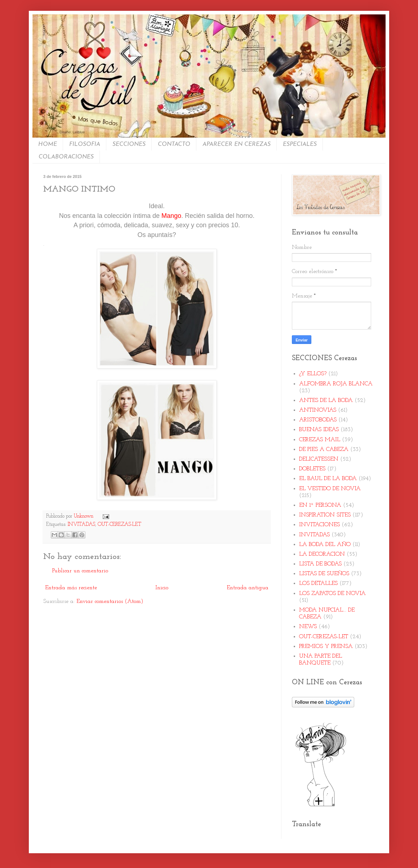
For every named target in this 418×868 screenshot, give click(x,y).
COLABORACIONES (66, 157)
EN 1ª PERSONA (320, 505)
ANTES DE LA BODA (326, 401)
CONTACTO (174, 144)
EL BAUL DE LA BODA (328, 479)
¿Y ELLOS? (313, 374)
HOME (48, 144)
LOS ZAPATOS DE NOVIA (332, 594)
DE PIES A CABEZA (324, 449)
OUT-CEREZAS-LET (119, 525)
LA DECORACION (322, 554)
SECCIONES (129, 144)
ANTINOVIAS (318, 410)
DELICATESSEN (319, 459)
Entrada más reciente (71, 588)
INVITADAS (81, 525)
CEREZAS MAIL (320, 440)
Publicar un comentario (80, 571)
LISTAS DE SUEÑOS (324, 574)
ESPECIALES (300, 144)
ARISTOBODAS (318, 420)
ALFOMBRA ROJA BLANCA (336, 384)
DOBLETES (312, 469)
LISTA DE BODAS (320, 564)
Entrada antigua (248, 588)
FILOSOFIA (85, 144)
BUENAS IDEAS (319, 430)
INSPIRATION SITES (325, 515)
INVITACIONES (319, 525)
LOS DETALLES (318, 583)
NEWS (308, 627)
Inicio (162, 588)
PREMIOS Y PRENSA (326, 646)
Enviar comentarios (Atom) (110, 601)
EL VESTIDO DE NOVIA (330, 489)
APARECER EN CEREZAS (237, 144)
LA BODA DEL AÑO (325, 545)
